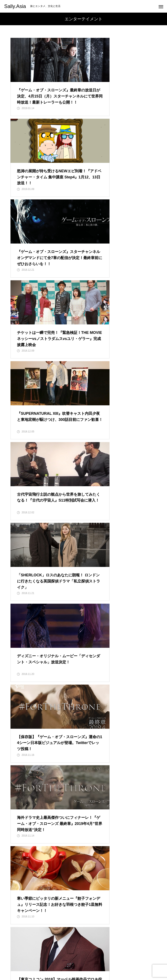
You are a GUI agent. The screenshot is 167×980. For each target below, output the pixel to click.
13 (150, 888)
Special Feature (99, 961)
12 (140, 888)
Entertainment (54, 961)
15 (84, 898)
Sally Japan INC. (128, 961)
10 (120, 888)
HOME (32, 961)
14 (73, 898)
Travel (76, 961)
